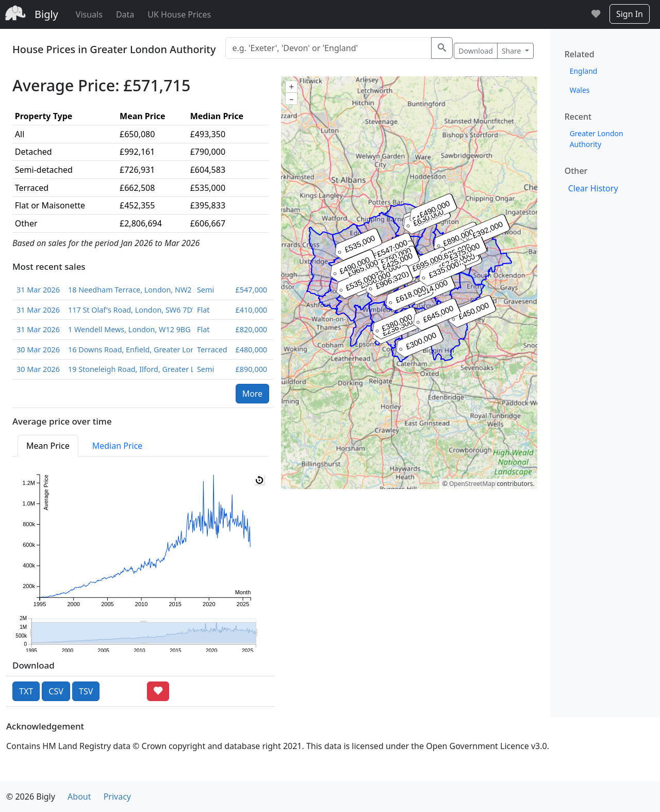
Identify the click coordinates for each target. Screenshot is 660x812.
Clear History (593, 188)
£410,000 (251, 310)
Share (512, 51)
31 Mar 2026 (38, 290)
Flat (203, 310)
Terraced (212, 350)
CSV (56, 691)
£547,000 (251, 290)
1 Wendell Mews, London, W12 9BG (128, 329)
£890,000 (251, 369)
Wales (580, 90)
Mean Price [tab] (48, 446)
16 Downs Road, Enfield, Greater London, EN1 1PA (128, 350)
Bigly (46, 14)
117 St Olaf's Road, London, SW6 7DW (128, 310)
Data (125, 14)
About (79, 797)
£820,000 (251, 329)
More (253, 394)
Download (476, 51)
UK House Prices (179, 14)
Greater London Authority (597, 139)
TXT (26, 691)
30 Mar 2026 (38, 350)
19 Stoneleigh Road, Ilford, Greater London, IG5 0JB (128, 369)
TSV (86, 691)
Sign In (630, 14)
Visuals (89, 14)
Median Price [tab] (118, 446)
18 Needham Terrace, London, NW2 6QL (128, 290)
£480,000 (251, 350)
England (584, 71)
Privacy (117, 797)
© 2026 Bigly (31, 797)
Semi (205, 290)
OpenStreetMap (472, 484)
